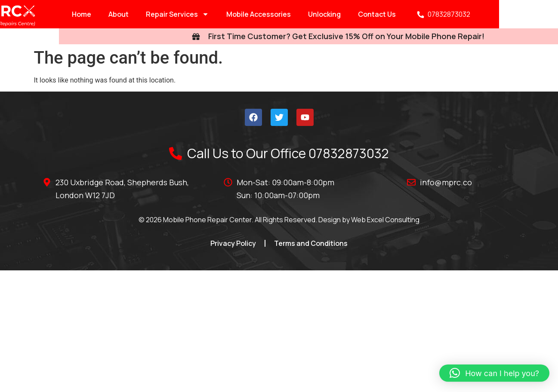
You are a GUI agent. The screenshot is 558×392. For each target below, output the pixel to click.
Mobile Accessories (218, 14)
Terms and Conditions (311, 243)
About (78, 14)
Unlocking (284, 14)
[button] (494, 373)
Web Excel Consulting (385, 220)
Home (41, 14)
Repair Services (137, 14)
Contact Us (336, 14)
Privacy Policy (233, 243)
